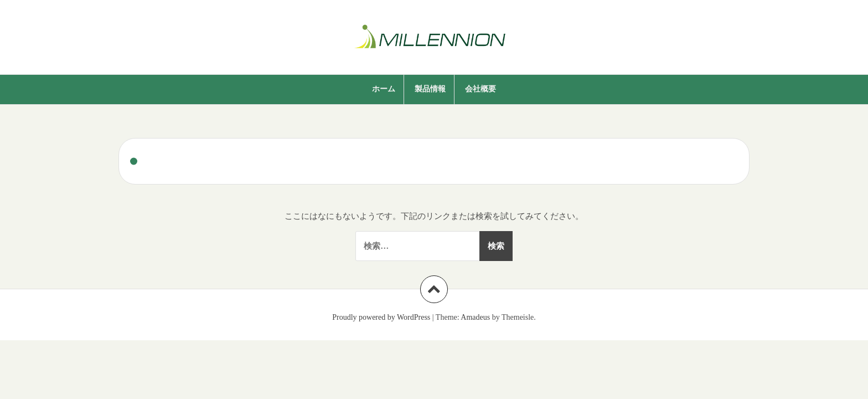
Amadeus (475, 317)
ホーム (384, 89)
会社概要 (480, 89)
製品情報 (430, 89)
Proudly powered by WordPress (381, 317)
